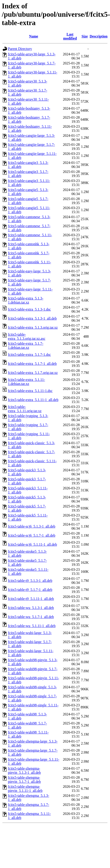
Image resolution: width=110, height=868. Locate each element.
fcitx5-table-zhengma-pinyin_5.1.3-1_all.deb (24, 770)
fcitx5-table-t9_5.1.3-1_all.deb (30, 581)
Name (33, 36)
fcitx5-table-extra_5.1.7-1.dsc (29, 355)
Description (99, 36)
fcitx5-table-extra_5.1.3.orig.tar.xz (33, 327)
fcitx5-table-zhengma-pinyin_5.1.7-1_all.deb (24, 780)
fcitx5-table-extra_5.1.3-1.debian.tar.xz (26, 300)
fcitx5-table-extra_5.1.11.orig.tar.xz (25, 409)
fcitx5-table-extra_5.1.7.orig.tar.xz (33, 373)
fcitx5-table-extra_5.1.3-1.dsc (29, 309)
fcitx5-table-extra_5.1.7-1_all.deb (32, 364)
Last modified (70, 36)
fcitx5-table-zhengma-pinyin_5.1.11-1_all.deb (25, 789)
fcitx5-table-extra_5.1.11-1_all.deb (33, 400)
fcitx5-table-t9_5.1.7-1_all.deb (30, 590)
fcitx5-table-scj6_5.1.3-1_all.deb (32, 526)
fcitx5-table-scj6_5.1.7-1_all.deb (32, 535)
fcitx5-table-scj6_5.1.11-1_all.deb (32, 544)
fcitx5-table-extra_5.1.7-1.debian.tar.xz (26, 346)
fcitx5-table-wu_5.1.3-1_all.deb (31, 608)
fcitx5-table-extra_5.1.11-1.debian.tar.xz (26, 382)
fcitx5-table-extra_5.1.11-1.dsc (30, 391)
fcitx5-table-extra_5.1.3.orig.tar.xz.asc (27, 336)
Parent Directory (20, 49)
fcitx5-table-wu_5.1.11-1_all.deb (32, 626)
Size (85, 36)
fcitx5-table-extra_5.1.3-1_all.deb (32, 318)
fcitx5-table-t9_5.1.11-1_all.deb (31, 599)
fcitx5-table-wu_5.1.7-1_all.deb (31, 617)
